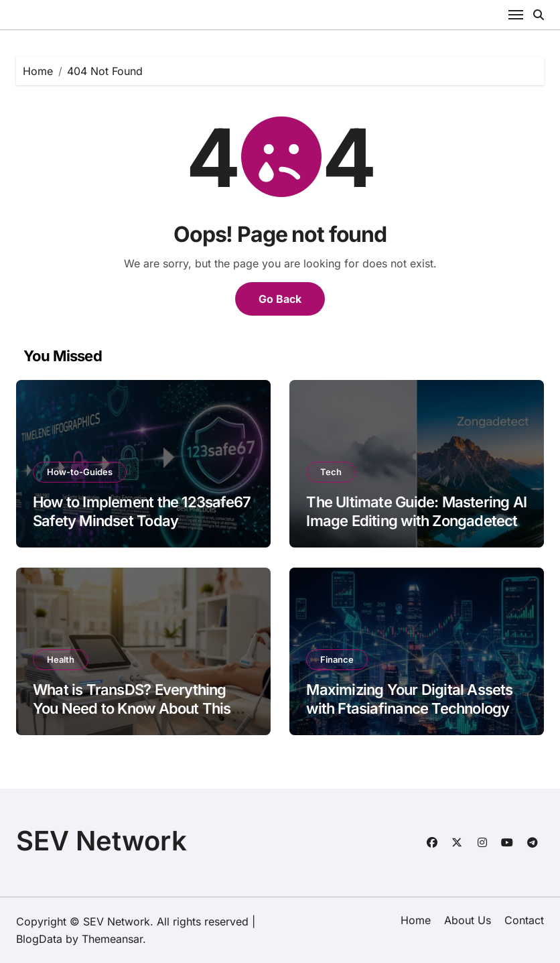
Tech (331, 472)
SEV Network (101, 841)
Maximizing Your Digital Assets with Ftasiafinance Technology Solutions (409, 709)
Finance (337, 659)
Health (61, 659)
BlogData (39, 939)
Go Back (280, 299)
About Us (468, 920)
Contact (524, 920)
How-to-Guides (80, 472)
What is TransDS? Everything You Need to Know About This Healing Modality (132, 709)
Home (416, 920)
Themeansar (112, 939)
